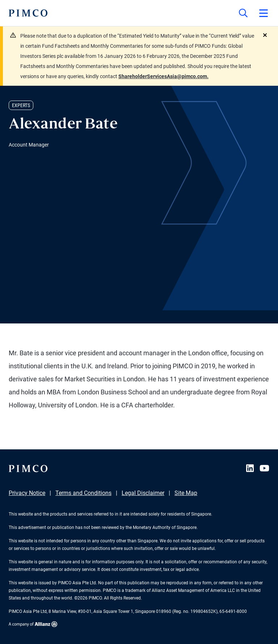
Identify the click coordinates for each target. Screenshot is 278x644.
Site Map (186, 493)
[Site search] (243, 13)
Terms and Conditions (83, 493)
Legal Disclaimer (143, 493)
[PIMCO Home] (28, 13)
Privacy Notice (27, 493)
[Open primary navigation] (264, 13)
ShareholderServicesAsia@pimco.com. (163, 76)
